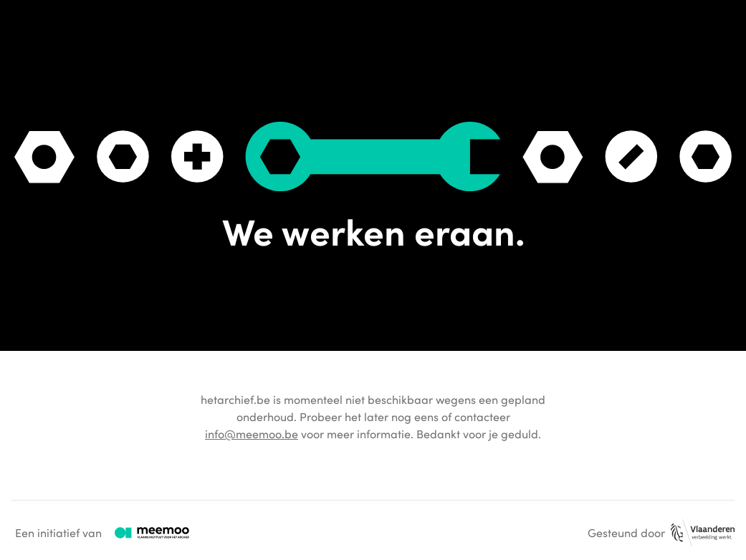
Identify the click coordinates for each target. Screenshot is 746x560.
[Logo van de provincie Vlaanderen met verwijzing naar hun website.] (703, 533)
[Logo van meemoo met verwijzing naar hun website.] (152, 533)
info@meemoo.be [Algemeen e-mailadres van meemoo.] (252, 434)
